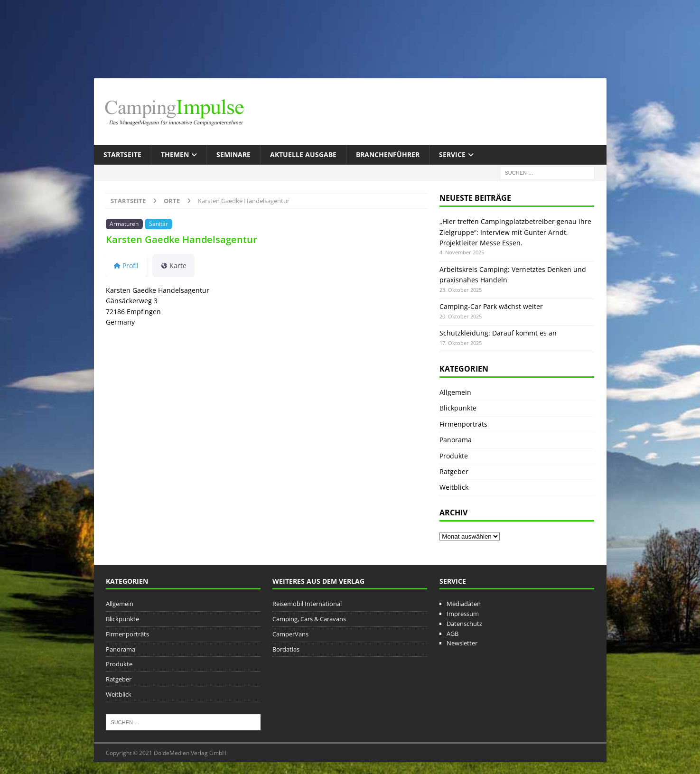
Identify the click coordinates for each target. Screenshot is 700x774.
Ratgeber (454, 471)
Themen (175, 154)
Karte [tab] (173, 266)
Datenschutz (464, 624)
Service (452, 154)
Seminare (233, 154)
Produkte (454, 456)
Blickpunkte (458, 408)
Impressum (463, 614)
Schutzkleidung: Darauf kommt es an (498, 333)
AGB (453, 634)
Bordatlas (286, 649)
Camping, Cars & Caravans (309, 619)
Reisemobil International (307, 604)
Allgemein (455, 392)
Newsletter (462, 643)
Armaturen (124, 224)
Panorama (456, 440)
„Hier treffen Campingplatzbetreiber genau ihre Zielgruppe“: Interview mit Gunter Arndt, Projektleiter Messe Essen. (515, 232)
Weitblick (454, 487)
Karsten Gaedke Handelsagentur (182, 239)
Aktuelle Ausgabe (303, 154)
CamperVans (290, 634)
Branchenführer (388, 154)
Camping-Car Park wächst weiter (491, 306)
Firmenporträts (463, 424)
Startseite (122, 154)
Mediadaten (464, 604)
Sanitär (159, 224)
